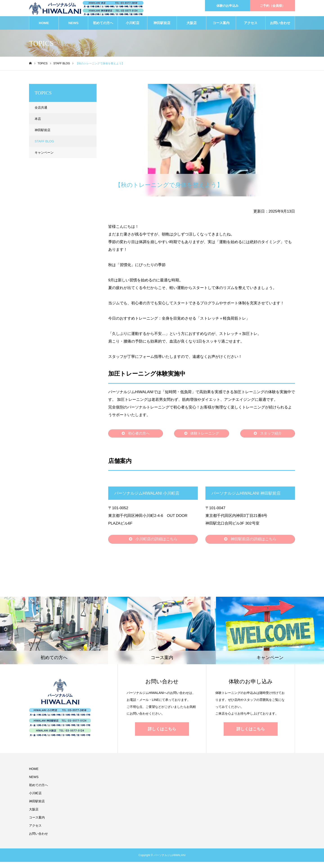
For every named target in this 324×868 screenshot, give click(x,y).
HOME (44, 25)
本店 (38, 121)
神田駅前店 (162, 25)
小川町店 (133, 25)
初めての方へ (103, 25)
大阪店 (192, 25)
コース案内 (221, 25)
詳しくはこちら (162, 735)
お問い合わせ (280, 25)
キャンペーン (44, 154)
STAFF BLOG (124, 90)
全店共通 (41, 109)
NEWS (73, 25)
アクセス (251, 25)
